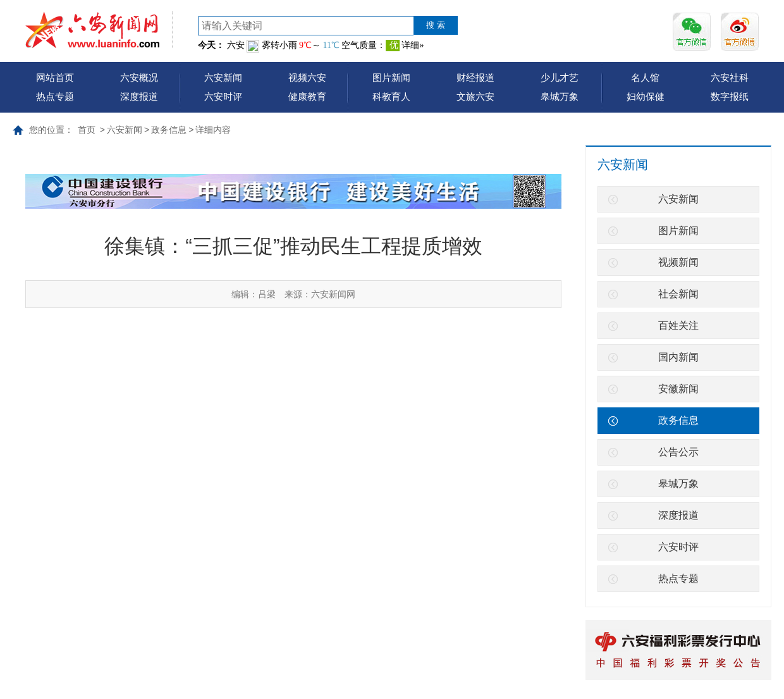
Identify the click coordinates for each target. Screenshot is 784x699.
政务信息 (169, 130)
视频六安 (307, 77)
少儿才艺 (560, 77)
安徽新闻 (678, 389)
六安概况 (139, 77)
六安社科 (730, 77)
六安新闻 (223, 77)
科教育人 (391, 96)
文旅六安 (475, 96)
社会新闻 (678, 294)
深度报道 (139, 96)
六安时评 (223, 96)
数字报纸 (730, 96)
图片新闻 (391, 77)
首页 (87, 130)
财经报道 (475, 77)
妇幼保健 (646, 96)
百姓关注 (678, 325)
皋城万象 (560, 96)
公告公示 (678, 452)
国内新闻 (678, 357)
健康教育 (307, 96)
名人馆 (645, 77)
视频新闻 (678, 262)
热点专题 (55, 96)
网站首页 (55, 77)
